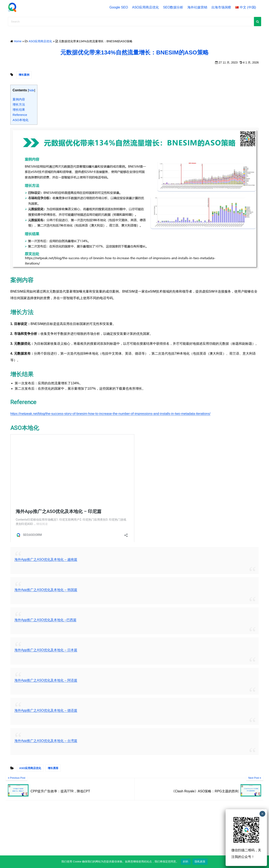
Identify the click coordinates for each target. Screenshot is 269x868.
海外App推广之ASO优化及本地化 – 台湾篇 (46, 741)
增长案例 (24, 75)
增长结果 (19, 110)
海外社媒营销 (197, 7)
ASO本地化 (21, 120)
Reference (20, 115)
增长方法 (19, 104)
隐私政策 (200, 862)
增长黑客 (53, 768)
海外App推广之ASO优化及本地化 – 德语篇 (46, 710)
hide (32, 90)
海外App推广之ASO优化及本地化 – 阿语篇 (46, 680)
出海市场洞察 (221, 7)
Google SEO (119, 7)
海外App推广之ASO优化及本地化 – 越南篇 (46, 559)
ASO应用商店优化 (146, 7)
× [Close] (262, 814)
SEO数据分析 (173, 7)
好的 (186, 862)
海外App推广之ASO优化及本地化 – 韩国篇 (46, 590)
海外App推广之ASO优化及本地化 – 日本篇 (46, 650)
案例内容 (19, 99)
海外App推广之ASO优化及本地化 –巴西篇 (45, 620)
